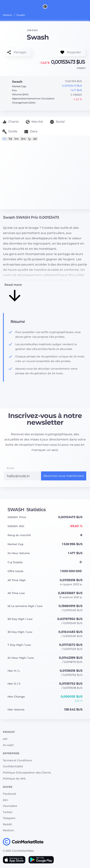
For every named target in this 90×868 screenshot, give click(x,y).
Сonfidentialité (13, 766)
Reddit (7, 824)
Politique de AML (14, 779)
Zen (5, 800)
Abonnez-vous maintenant (64, 476)
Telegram (9, 818)
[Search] (88, 6)
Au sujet (8, 745)
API (5, 739)
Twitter (8, 812)
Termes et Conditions (17, 760)
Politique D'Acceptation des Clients (27, 773)
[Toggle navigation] (2, 6)
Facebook (10, 794)
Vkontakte (10, 806)
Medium (8, 830)
